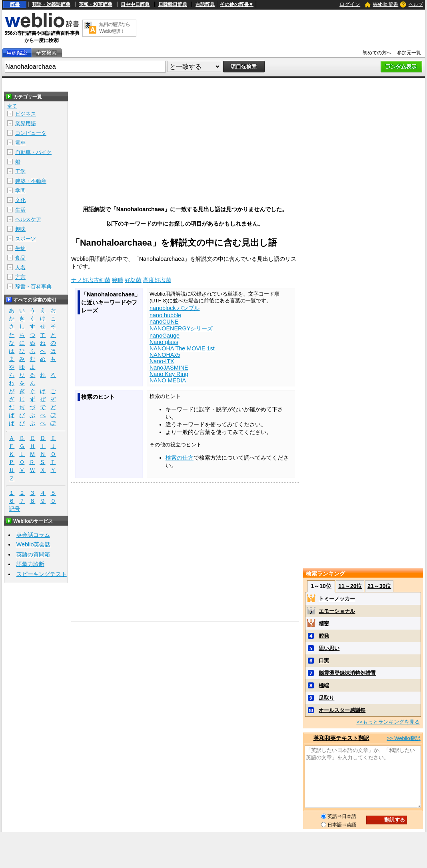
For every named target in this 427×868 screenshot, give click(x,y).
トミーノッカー (337, 599)
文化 (20, 200)
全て (12, 106)
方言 (20, 277)
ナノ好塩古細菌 (91, 280)
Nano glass (164, 342)
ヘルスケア (28, 219)
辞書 (15, 4)
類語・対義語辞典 (51, 4)
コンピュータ (31, 133)
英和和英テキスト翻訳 (341, 738)
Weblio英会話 (34, 544)
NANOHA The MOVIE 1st (182, 348)
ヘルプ (416, 4)
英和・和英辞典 (96, 4)
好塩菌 (133, 280)
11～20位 (350, 586)
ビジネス (26, 114)
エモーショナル (337, 611)
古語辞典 (205, 4)
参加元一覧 (409, 53)
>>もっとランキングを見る (388, 722)
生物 (20, 248)
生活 (20, 210)
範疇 (118, 280)
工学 (20, 171)
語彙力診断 (30, 564)
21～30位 (379, 586)
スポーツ (26, 239)
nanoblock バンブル (175, 308)
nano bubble (165, 315)
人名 (20, 267)
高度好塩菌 (157, 280)
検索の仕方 (180, 458)
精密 (324, 623)
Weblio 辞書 (386, 4)
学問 (20, 191)
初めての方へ (377, 53)
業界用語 (26, 123)
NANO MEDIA (168, 380)
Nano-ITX (162, 361)
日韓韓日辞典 (173, 4)
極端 (324, 685)
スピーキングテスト (42, 574)
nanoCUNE (164, 322)
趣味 (20, 229)
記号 (14, 509)
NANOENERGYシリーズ (181, 328)
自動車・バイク (33, 152)
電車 (20, 143)
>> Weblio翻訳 (403, 738)
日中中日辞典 (135, 4)
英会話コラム (33, 535)
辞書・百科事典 (33, 287)
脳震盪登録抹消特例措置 (347, 673)
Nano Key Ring (169, 374)
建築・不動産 (31, 181)
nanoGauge (165, 336)
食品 (20, 258)
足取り (326, 698)
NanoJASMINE (169, 368)
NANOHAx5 (165, 355)
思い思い (329, 648)
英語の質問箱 (33, 554)
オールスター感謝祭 (342, 710)
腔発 (324, 636)
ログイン (350, 4)
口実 (324, 661)
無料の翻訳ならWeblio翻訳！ (115, 28)
